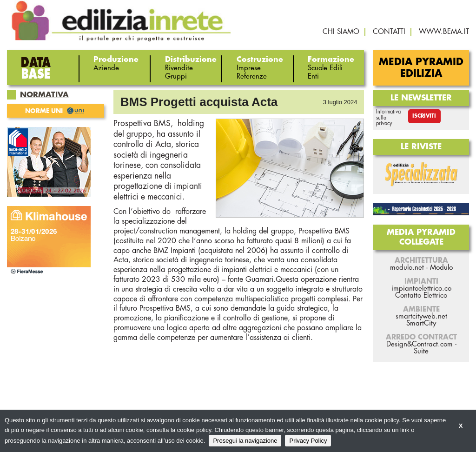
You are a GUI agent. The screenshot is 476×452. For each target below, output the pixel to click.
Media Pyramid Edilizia (421, 68)
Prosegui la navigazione (245, 441)
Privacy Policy (308, 441)
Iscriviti (424, 116)
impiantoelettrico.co (421, 289)
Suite (421, 351)
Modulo (441, 268)
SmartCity (421, 323)
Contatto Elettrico (421, 296)
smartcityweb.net (421, 316)
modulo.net (407, 268)
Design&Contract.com (420, 344)
